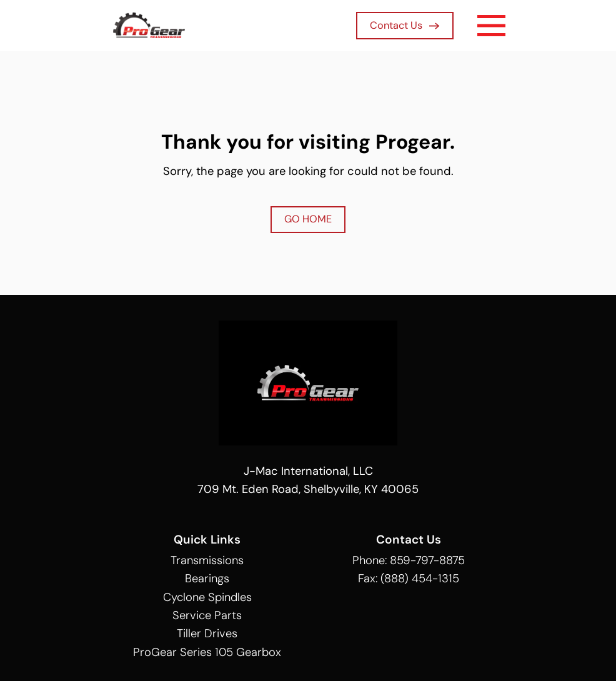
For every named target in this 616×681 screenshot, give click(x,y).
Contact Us (405, 26)
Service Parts (207, 615)
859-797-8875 (427, 560)
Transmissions (207, 560)
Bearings (207, 579)
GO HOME (308, 219)
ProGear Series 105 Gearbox (207, 652)
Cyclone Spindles (207, 597)
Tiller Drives (207, 634)
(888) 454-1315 (420, 579)
